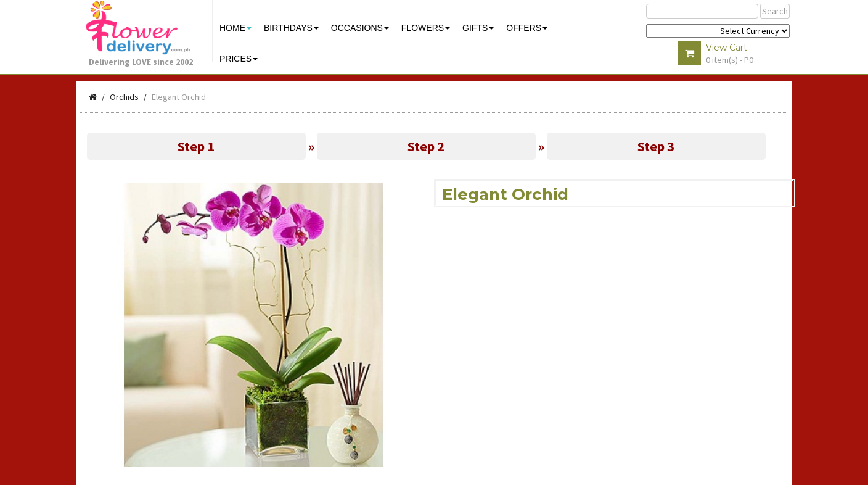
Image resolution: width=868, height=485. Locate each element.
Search (775, 11)
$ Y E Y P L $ (718, 31)
